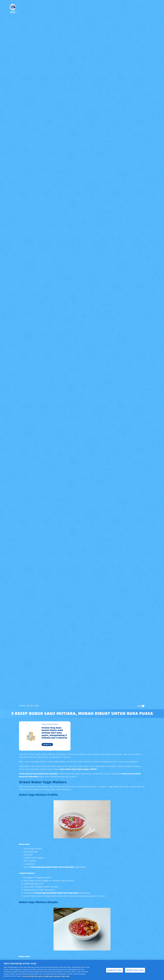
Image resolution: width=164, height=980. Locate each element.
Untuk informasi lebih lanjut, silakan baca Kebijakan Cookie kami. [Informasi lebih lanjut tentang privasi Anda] (46, 976)
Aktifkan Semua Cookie (135, 970)
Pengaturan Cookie (114, 970)
